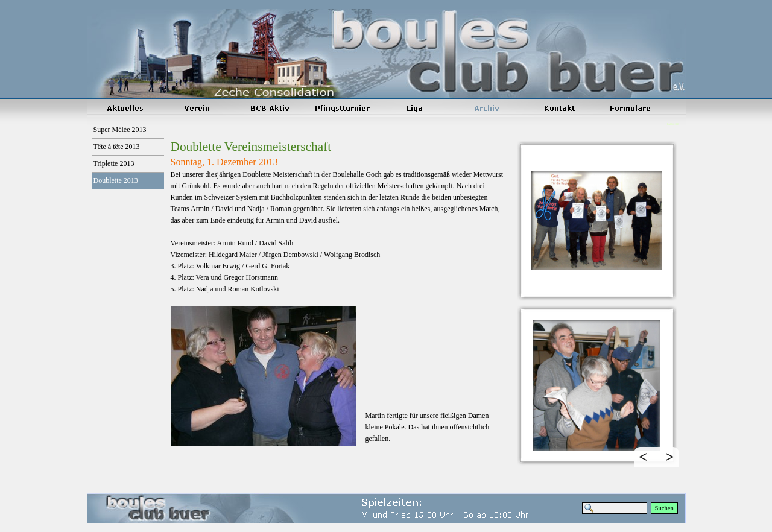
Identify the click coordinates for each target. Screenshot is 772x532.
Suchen (664, 508)
